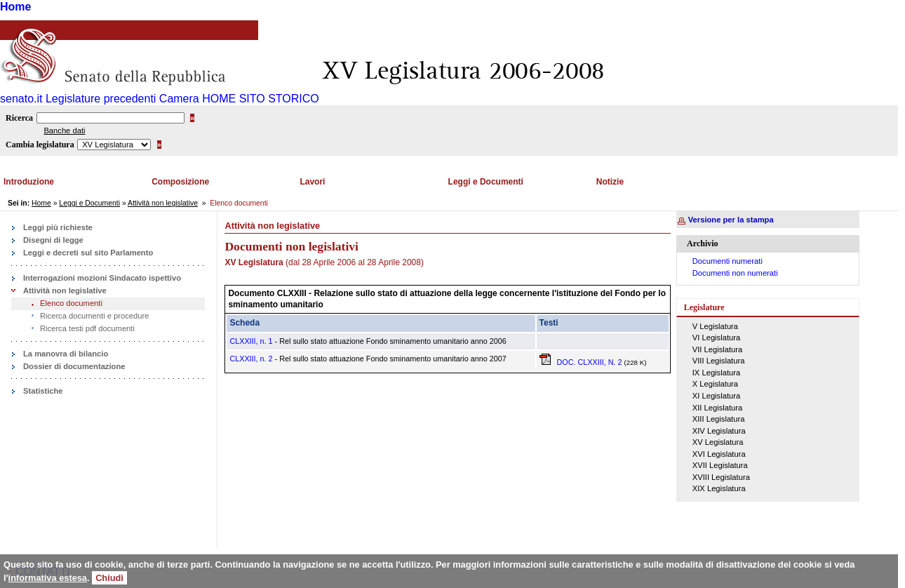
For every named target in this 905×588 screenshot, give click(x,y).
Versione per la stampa (731, 220)
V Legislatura (715, 326)
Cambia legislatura (40, 145)
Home (15, 7)
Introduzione (29, 182)
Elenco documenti (71, 303)
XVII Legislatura (720, 465)
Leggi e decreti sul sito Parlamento (88, 253)
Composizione (180, 182)
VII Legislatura (718, 349)
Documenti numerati (728, 261)
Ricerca (19, 118)
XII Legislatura (718, 408)
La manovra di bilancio (66, 354)
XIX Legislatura (719, 488)
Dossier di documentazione (74, 366)
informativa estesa (48, 578)
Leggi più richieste (58, 227)
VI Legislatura (716, 338)
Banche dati (64, 131)
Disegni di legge (53, 240)
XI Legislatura (716, 396)
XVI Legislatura (719, 454)
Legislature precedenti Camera (122, 99)
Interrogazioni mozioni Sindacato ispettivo (102, 278)
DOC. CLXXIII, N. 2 (582, 362)
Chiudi (109, 578)
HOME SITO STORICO (261, 99)
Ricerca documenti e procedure (94, 316)
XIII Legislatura (719, 419)
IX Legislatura (716, 373)
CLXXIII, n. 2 (251, 359)
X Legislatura (715, 384)
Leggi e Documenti (486, 182)
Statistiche (43, 391)
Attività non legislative (163, 203)
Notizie (610, 182)
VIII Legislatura (719, 361)
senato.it (21, 99)
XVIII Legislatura (721, 477)
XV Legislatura (718, 442)
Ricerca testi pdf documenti (87, 328)
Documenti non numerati (735, 273)
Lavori (312, 182)
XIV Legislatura (719, 431)
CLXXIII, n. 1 (251, 341)
